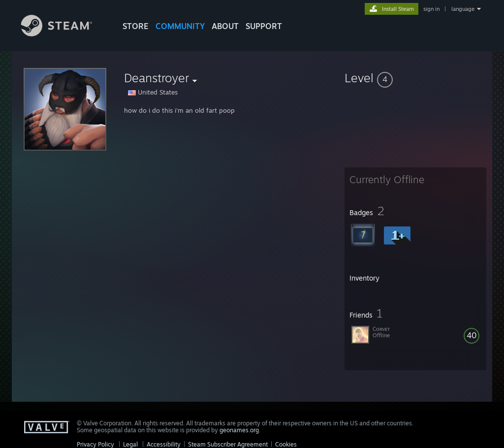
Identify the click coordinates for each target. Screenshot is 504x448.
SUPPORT (264, 26)
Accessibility (164, 444)
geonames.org (239, 430)
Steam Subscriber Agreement (228, 444)
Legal (130, 444)
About (225, 26)
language (463, 9)
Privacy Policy (95, 444)
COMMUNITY (180, 26)
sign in (431, 9)
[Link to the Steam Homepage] (64, 34)
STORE (136, 26)
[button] (415, 78)
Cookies (286, 444)
